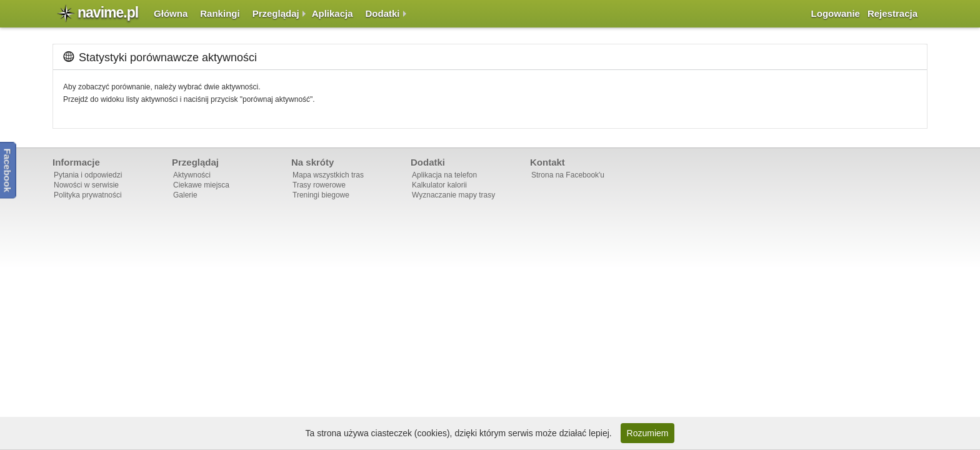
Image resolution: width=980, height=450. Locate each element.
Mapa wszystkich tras (328, 175)
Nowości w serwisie (86, 185)
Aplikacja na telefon (444, 175)
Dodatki (383, 13)
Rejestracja (892, 13)
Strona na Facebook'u (568, 175)
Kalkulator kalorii (439, 185)
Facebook (8, 170)
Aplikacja (332, 13)
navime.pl (108, 12)
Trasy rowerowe (319, 185)
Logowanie (836, 13)
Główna (171, 13)
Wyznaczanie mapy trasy (453, 195)
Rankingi (220, 13)
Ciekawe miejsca (201, 185)
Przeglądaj (276, 13)
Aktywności (192, 175)
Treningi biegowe (321, 195)
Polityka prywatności (88, 195)
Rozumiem (648, 433)
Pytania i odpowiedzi (88, 175)
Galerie (185, 195)
